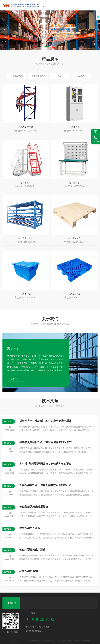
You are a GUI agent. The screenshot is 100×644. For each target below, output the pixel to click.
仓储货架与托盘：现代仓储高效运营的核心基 (45, 485)
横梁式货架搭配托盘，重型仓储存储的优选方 (45, 442)
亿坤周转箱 (26, 294)
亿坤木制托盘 (74, 238)
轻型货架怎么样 (29, 571)
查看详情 (16, 379)
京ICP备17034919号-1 (82, 641)
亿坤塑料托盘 (74, 294)
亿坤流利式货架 (26, 238)
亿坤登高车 (26, 183)
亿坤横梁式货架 (26, 127)
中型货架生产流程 (30, 528)
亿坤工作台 (74, 183)
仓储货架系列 (17, 76)
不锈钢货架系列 (38, 76)
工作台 (81, 76)
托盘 (60, 76)
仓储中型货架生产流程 (32, 550)
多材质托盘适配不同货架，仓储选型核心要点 (45, 464)
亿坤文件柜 (74, 127)
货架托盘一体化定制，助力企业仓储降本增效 (45, 421)
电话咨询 (96, 141)
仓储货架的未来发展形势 (34, 507)
